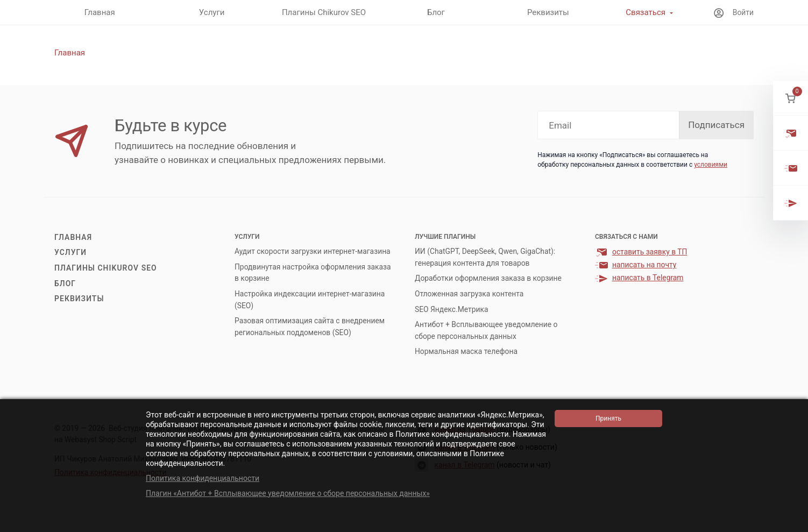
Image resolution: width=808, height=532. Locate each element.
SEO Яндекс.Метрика (451, 309)
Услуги (70, 252)
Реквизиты (79, 299)
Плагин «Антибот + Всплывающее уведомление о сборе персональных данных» (288, 493)
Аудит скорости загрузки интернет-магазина (313, 251)
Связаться (646, 12)
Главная (73, 237)
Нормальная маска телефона (466, 351)
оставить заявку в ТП (650, 252)
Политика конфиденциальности (203, 478)
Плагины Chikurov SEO (106, 268)
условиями (711, 165)
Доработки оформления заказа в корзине (488, 278)
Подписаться (716, 125)
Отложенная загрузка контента (469, 294)
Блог (65, 283)
